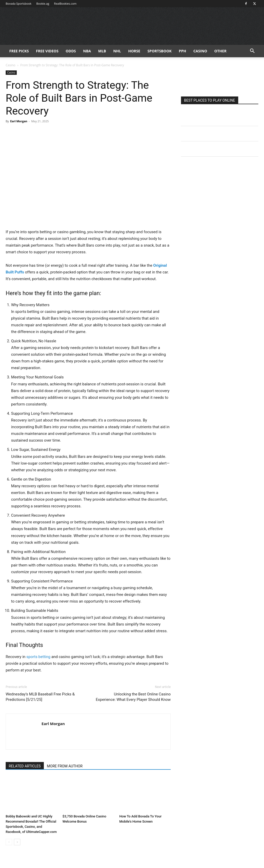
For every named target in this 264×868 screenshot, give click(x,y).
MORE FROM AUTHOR (65, 766)
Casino (200, 51)
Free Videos (47, 51)
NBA (87, 51)
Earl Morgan (19, 121)
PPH (183, 51)
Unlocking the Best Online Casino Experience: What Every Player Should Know (133, 697)
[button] (252, 51)
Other (220, 51)
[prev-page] (9, 842)
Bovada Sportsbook (19, 3)
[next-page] (17, 842)
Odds (71, 51)
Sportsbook (160, 51)
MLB (102, 51)
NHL (117, 51)
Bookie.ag (43, 3)
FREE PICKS (19, 51)
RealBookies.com (65, 3)
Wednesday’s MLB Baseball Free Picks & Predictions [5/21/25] (40, 697)
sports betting (38, 657)
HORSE (134, 51)
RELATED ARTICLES (25, 766)
